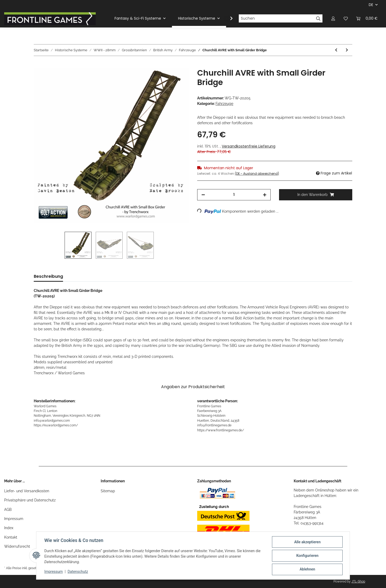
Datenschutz (78, 572)
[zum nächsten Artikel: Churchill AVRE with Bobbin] (347, 50)
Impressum (14, 519)
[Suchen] (276, 19)
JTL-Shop (358, 581)
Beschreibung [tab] (48, 276)
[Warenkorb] (367, 18)
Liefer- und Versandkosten (27, 491)
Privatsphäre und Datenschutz (30, 500)
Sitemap (108, 491)
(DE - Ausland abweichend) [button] (257, 174)
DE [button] (371, 5)
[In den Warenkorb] (38, 65)
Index (9, 528)
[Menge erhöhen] (265, 195)
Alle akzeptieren (307, 542)
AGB (8, 510)
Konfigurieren (307, 556)
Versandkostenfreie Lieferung (249, 146)
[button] (333, 18)
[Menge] (234, 195)
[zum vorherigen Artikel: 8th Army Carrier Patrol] (336, 50)
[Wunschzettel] (346, 18)
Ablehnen (307, 569)
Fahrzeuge (224, 104)
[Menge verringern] (203, 195)
